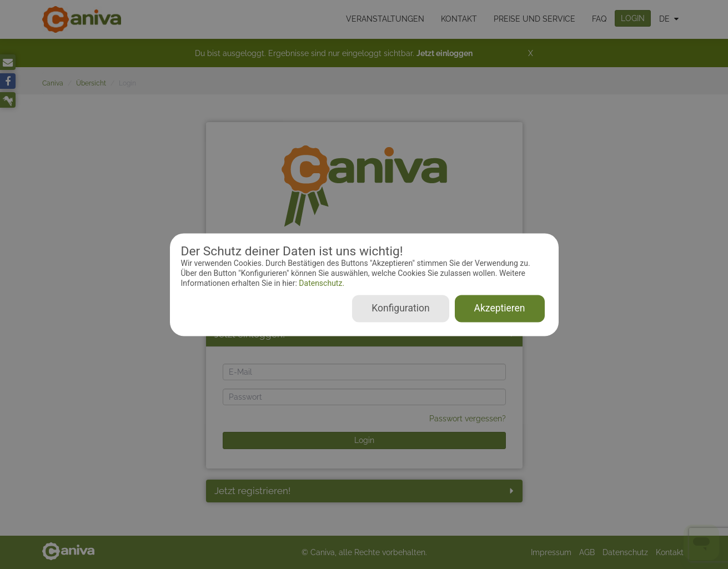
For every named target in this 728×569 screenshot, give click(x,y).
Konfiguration (400, 308)
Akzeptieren (500, 308)
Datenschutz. (321, 284)
